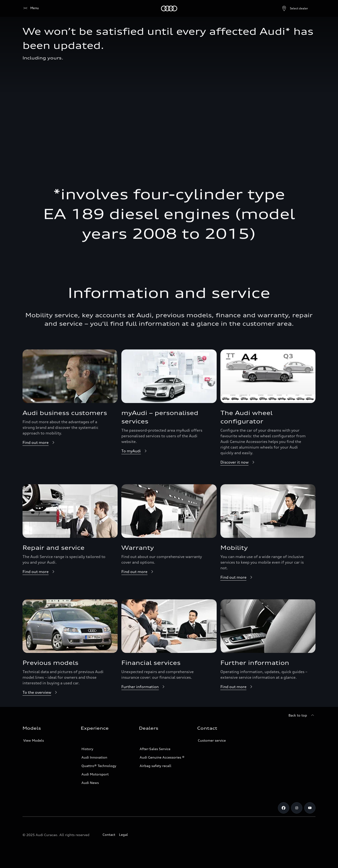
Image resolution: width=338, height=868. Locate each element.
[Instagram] (297, 808)
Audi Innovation (94, 757)
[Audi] (31, 8)
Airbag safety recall (156, 766)
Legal (123, 835)
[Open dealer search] (283, 8)
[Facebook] (284, 808)
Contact (109, 835)
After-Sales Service (155, 749)
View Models (34, 740)
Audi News (90, 783)
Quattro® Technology (99, 766)
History (87, 749)
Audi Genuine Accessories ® (162, 757)
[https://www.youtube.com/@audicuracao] (310, 808)
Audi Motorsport (95, 774)
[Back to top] (302, 715)
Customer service (212, 740)
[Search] (310, 8)
